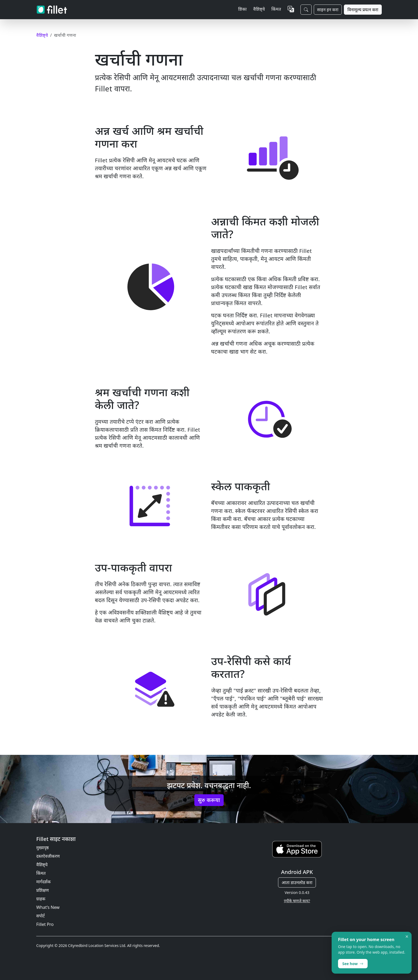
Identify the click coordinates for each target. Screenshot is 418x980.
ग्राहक (41, 899)
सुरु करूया (209, 800)
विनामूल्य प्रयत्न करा (363, 10)
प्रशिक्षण (43, 890)
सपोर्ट (41, 916)
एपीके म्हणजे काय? (297, 901)
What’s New (48, 907)
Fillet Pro (45, 924)
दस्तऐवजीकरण (48, 856)
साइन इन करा (328, 10)
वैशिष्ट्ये (42, 865)
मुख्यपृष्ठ (43, 848)
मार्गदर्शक (43, 882)
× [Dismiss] (407, 937)
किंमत (276, 9)
